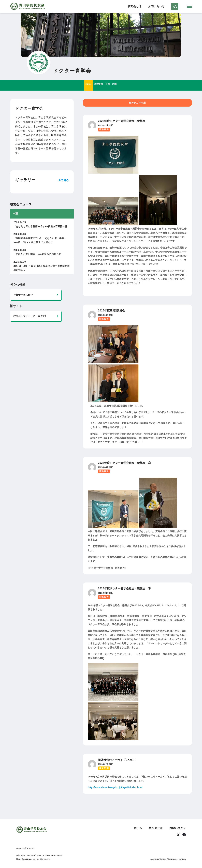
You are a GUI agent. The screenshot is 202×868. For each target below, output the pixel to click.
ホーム (138, 829)
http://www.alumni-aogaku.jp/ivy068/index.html (115, 788)
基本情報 (97, 86)
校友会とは (134, 7)
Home (83, 86)
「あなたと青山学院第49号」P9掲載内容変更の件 (42, 225)
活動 (120, 86)
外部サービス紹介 (23, 295)
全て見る (63, 181)
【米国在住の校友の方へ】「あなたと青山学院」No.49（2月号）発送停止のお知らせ (42, 238)
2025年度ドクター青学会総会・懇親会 (122, 122)
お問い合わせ (156, 7)
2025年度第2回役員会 (111, 311)
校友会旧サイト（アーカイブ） (30, 317)
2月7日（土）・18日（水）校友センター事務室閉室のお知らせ (42, 266)
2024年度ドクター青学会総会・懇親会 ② (124, 463)
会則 (110, 86)
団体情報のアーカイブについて (117, 761)
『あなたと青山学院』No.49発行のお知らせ (42, 252)
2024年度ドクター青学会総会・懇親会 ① (124, 589)
